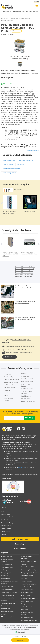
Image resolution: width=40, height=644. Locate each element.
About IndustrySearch (7, 517)
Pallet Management (26, 581)
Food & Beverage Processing (9, 592)
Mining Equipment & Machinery (30, 573)
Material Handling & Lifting (28, 567)
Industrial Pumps (6, 609)
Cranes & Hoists (5, 578)
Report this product (33, 151)
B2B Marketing (5, 520)
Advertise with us (6, 529)
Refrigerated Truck (27, 381)
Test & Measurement (27, 590)
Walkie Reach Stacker (28, 401)
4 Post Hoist (8, 374)
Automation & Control (7, 556)
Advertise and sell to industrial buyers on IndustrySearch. (20, 474)
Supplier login (20, 544)
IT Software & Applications (8, 617)
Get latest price (16, 31)
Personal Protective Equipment (29, 584)
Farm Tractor (8, 393)
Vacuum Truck (26, 399)
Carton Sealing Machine (11, 380)
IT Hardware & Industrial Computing (20, 18)
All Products (5, 18)
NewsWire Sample (6, 526)
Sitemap (3, 535)
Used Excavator (26, 396)
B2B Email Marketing (7, 523)
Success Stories (5, 532)
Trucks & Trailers (25, 596)
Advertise (36, 1)
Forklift (6, 396)
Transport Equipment (27, 593)
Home (3, 511)
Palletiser (24, 373)
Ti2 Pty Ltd (11, 34)
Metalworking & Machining (28, 570)
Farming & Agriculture (7, 589)
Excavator (7, 390)
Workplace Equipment (27, 617)
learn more (9, 357)
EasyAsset (22, 468)
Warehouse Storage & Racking (29, 599)
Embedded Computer (7, 20)
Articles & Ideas (5, 514)
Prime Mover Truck (27, 379)
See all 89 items (19, 190)
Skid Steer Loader (27, 389)
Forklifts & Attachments (8, 595)
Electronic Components (7, 586)
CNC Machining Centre (11, 382)
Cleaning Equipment (7, 565)
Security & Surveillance (27, 587)
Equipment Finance (10, 388)
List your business (20, 539)
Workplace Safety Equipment (29, 620)
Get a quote (20, 640)
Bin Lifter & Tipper (9, 377)
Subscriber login (20, 549)
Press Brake (25, 376)
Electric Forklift (8, 385)
